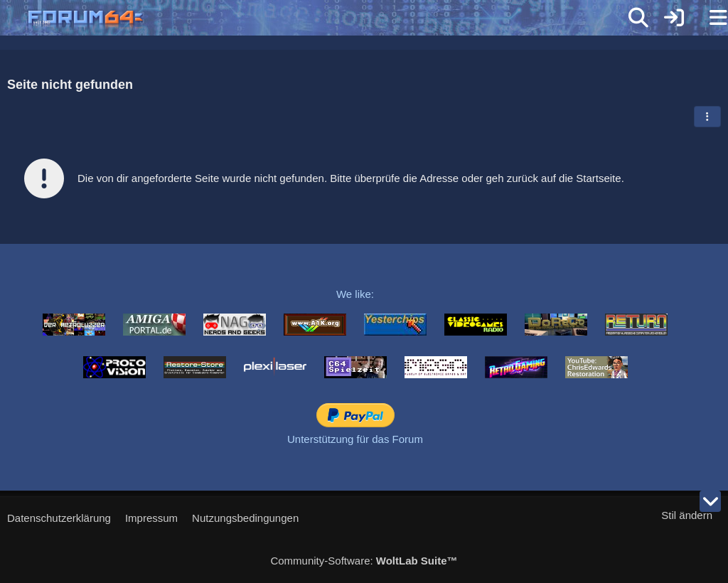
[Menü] (710, 18)
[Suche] (638, 18)
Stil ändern (687, 515)
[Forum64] (330, 19)
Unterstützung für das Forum (355, 439)
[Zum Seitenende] (710, 501)
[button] (707, 117)
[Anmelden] (674, 18)
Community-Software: (364, 561)
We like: (355, 294)
